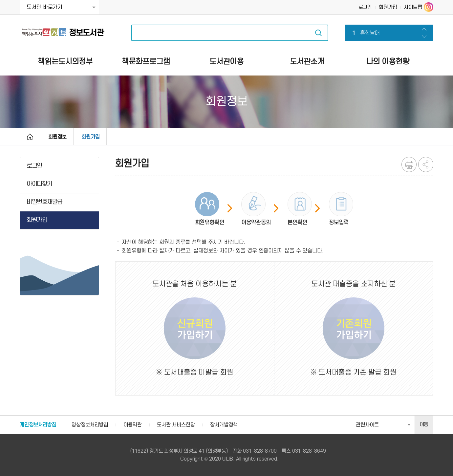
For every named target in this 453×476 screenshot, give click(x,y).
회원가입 (388, 7)
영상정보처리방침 (90, 425)
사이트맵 (413, 7)
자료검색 (318, 33)
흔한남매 (365, 33)
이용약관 (133, 425)
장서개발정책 (224, 425)
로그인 (365, 7)
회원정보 (57, 137)
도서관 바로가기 (44, 7)
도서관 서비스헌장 (176, 425)
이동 (424, 424)
